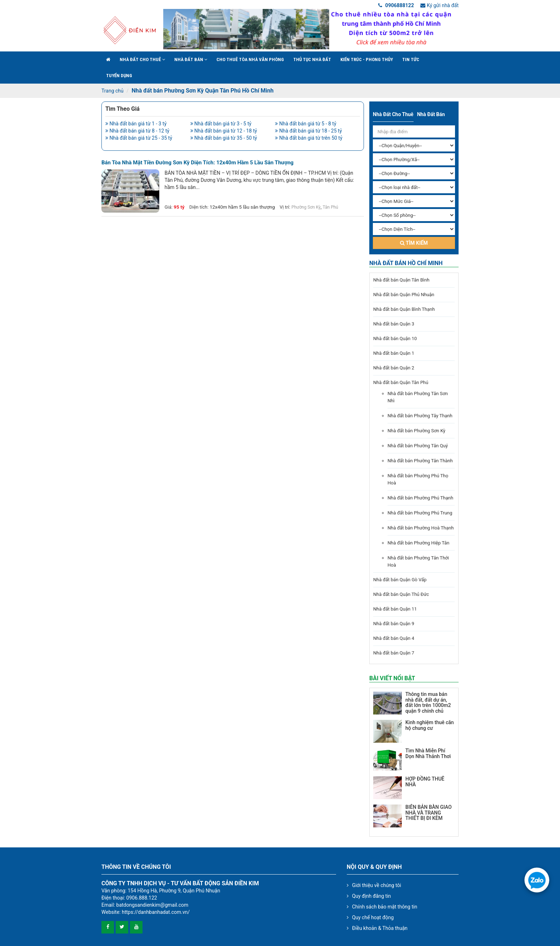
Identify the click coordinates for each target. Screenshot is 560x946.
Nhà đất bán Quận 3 (394, 324)
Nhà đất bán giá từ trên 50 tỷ (309, 138)
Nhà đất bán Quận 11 (395, 609)
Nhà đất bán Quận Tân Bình (401, 280)
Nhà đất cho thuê (142, 59)
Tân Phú (331, 207)
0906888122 (396, 5)
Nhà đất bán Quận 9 (394, 624)
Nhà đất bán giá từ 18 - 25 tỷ (308, 131)
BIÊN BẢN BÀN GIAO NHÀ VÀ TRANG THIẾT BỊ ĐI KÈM (429, 813)
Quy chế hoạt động (373, 917)
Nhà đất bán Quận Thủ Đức (401, 594)
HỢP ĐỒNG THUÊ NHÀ (425, 781)
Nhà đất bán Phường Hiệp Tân (418, 543)
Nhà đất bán (191, 59)
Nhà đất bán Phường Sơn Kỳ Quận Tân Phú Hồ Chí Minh (202, 91)
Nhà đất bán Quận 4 (394, 638)
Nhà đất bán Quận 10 (395, 338)
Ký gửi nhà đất (439, 5)
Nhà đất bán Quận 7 (394, 653)
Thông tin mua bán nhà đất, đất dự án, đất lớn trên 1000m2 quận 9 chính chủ (428, 702)
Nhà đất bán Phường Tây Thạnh (420, 416)
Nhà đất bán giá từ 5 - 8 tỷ (306, 124)
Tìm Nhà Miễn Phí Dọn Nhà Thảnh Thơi (428, 753)
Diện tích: (199, 207)
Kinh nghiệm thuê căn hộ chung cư (430, 725)
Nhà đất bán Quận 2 (394, 368)
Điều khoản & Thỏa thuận (380, 928)
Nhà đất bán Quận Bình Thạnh (404, 309)
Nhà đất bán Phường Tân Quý (418, 446)
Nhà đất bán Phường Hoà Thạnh (421, 528)
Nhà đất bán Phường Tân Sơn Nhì (418, 397)
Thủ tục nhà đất (312, 59)
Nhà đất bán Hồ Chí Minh (406, 263)
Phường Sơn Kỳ (306, 207)
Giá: (169, 207)
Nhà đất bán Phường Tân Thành (420, 461)
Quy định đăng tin (372, 896)
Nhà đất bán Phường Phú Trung (420, 513)
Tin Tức (411, 59)
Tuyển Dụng (119, 76)
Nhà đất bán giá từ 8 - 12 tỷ (137, 131)
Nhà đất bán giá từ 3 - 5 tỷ (221, 124)
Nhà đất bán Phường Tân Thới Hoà (418, 561)
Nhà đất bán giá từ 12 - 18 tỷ (224, 131)
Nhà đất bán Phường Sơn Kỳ (416, 431)
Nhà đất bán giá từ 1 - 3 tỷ (136, 124)
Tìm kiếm (414, 243)
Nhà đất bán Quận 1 (394, 353)
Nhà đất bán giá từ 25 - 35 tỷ (139, 138)
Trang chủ (112, 91)
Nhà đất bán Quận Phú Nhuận (404, 295)
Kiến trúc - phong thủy (367, 59)
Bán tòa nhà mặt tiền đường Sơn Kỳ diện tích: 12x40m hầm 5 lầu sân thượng (197, 163)
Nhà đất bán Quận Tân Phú (401, 382)
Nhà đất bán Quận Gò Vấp (400, 580)
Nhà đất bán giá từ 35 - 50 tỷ (224, 138)
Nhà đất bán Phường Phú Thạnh (420, 498)
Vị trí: (285, 207)
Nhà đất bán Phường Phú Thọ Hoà (418, 479)
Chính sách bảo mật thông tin (385, 907)
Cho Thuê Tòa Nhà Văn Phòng (250, 59)
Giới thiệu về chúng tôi (377, 885)
